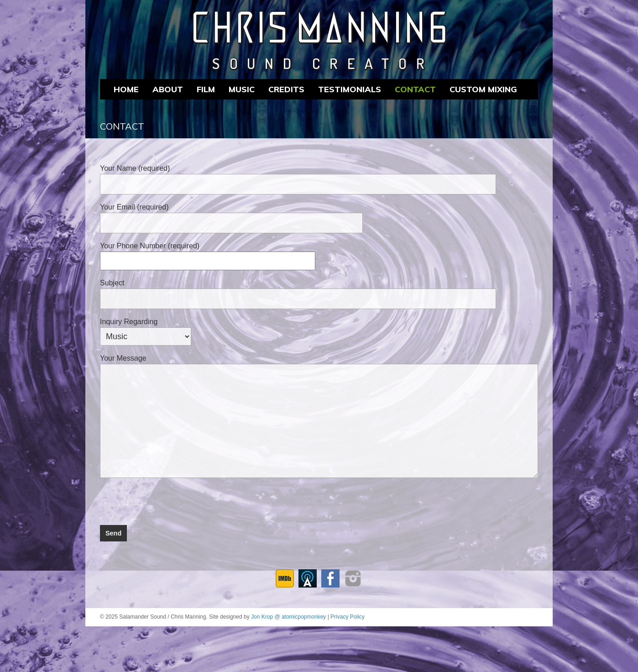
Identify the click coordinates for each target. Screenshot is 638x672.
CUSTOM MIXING (483, 89)
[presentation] (169, 499)
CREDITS (286, 89)
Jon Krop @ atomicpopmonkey (288, 617)
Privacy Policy (348, 617)
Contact (415, 89)
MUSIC (242, 89)
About (168, 89)
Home (126, 89)
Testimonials (350, 89)
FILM (206, 89)
